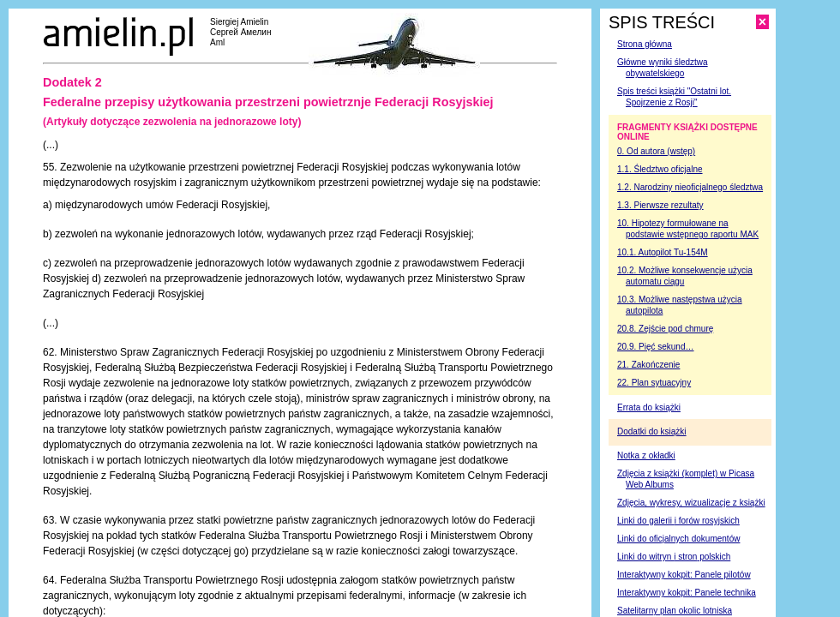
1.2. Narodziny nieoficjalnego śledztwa (690, 187)
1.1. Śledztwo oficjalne (660, 169)
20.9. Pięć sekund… (656, 347)
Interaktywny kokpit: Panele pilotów (684, 575)
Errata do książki (649, 407)
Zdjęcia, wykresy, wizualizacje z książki (691, 503)
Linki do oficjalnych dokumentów (678, 539)
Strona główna (645, 44)
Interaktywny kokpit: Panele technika (687, 593)
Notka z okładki (646, 455)
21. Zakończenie (648, 365)
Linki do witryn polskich (674, 557)
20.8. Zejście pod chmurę (665, 329)
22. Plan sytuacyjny (654, 383)
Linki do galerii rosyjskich (678, 521)
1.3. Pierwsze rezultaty (660, 205)
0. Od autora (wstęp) (656, 151)
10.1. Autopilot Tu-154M (663, 252)
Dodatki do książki (652, 431)
